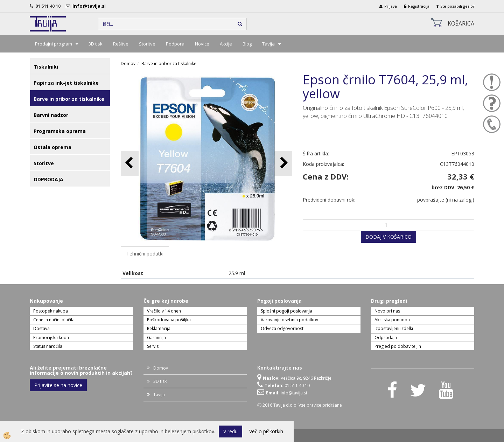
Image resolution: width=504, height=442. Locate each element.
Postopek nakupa (51, 311)
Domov (128, 64)
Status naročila (48, 346)
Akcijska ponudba (392, 320)
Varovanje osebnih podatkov (289, 320)
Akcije (226, 44)
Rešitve (121, 44)
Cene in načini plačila (54, 320)
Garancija (156, 338)
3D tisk (96, 44)
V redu (230, 431)
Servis (153, 346)
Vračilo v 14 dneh (164, 311)
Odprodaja (386, 338)
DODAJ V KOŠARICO (388, 237)
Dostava (41, 328)
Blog (247, 44)
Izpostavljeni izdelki (394, 328)
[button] (283, 163)
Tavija (268, 44)
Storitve (147, 44)
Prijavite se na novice (58, 385)
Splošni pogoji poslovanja (286, 311)
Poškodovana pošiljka (169, 320)
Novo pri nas (387, 311)
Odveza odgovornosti (283, 328)
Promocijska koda (51, 338)
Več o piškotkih (266, 431)
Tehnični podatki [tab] (145, 254)
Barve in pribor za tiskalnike (169, 64)
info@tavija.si (90, 6)
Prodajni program (54, 44)
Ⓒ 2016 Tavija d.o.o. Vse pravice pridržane (300, 405)
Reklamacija (159, 328)
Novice (202, 44)
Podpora (175, 44)
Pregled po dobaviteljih (398, 346)
